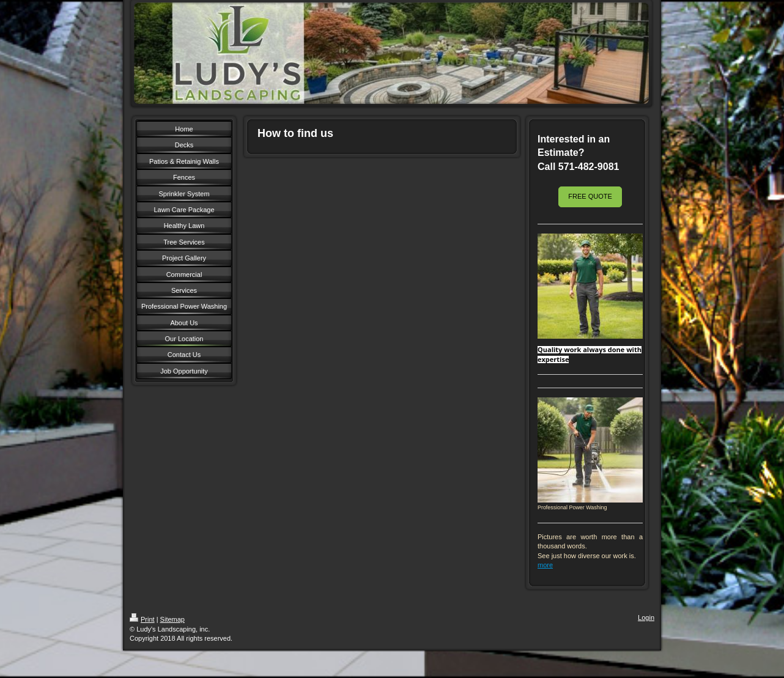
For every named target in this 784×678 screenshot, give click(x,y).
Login (646, 617)
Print (142, 619)
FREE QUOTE (590, 196)
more (545, 565)
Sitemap (172, 619)
